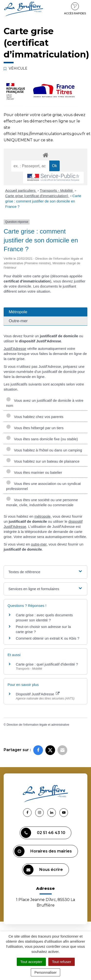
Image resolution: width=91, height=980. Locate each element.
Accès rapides (75, 9)
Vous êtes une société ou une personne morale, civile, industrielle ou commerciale (42, 502)
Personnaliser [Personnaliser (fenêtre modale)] (46, 972)
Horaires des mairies (43, 851)
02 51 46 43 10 (43, 833)
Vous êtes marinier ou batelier (34, 472)
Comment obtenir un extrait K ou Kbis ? (48, 638)
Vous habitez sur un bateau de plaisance (43, 461)
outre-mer (39, 544)
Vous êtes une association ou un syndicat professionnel (43, 486)
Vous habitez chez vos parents (35, 417)
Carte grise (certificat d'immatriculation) (37, 196)
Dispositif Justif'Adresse (38, 694)
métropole (43, 516)
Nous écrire (43, 870)
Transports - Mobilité (57, 190)
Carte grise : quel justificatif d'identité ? (47, 664)
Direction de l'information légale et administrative (38, 725)
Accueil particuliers (21, 190)
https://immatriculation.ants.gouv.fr (51, 134)
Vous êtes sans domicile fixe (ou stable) (42, 439)
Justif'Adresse (15, 349)
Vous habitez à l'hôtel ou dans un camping (44, 450)
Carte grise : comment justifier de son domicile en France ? (43, 201)
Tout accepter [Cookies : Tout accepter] (31, 962)
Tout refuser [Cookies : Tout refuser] (62, 962)
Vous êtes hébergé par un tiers (35, 428)
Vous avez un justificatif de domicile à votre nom (45, 403)
